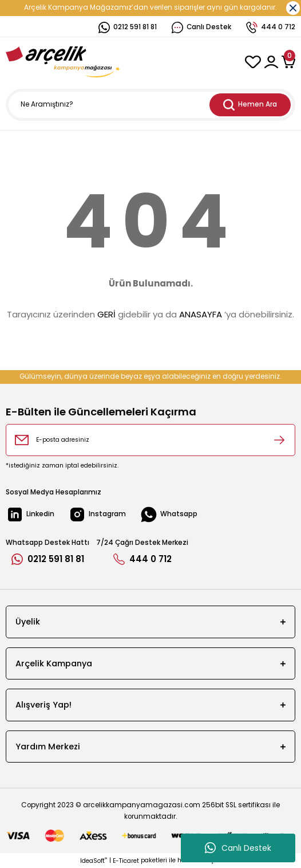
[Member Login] (271, 62)
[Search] (150, 105)
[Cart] (288, 62)
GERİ (106, 314)
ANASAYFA (201, 314)
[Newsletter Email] (150, 440)
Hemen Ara (250, 105)
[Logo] (63, 62)
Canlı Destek (238, 848)
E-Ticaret (126, 861)
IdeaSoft (94, 861)
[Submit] (279, 440)
